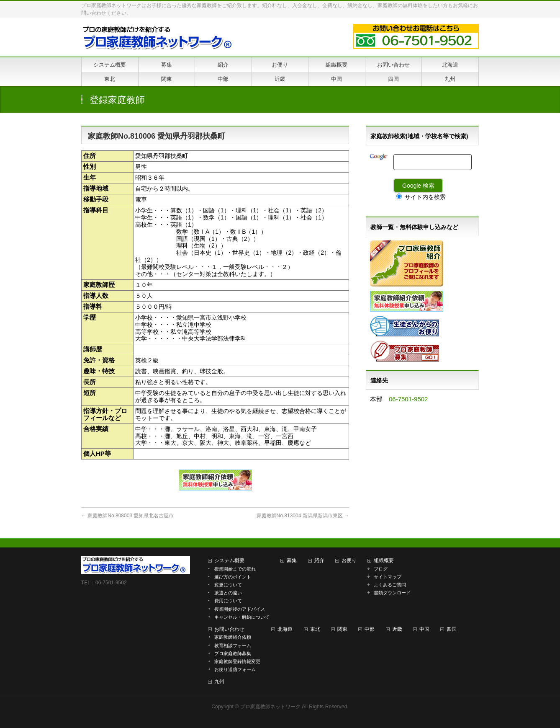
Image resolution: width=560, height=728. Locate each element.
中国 (424, 629)
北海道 (285, 629)
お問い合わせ (229, 629)
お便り (349, 560)
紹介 (319, 560)
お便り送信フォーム (235, 669)
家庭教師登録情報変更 (237, 661)
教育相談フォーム (233, 645)
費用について (228, 601)
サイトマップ (388, 577)
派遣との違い (228, 593)
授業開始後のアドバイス (240, 609)
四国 (452, 629)
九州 (219, 682)
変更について (228, 585)
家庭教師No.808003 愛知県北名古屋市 (127, 516)
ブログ (381, 569)
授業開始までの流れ (235, 569)
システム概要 (229, 560)
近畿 (397, 629)
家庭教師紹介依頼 (233, 637)
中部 (370, 629)
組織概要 (384, 560)
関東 (342, 629)
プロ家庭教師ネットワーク (270, 707)
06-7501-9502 (408, 399)
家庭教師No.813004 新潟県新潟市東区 (303, 516)
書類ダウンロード (392, 593)
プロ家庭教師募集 (233, 653)
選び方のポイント (233, 577)
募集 (292, 560)
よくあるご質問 (390, 585)
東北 (315, 629)
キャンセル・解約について (242, 617)
